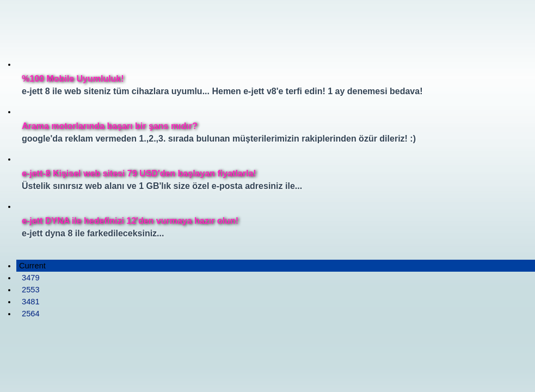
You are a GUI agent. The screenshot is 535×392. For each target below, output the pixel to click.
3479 (31, 278)
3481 (31, 302)
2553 (31, 290)
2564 (31, 314)
